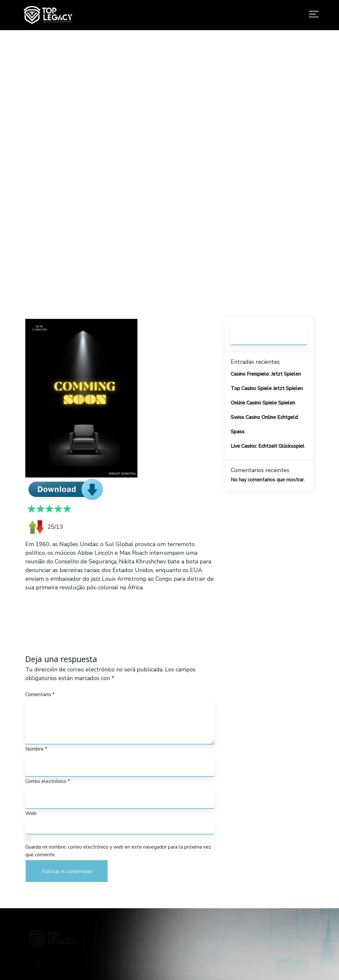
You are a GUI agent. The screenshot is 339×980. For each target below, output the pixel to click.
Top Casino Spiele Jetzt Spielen (267, 388)
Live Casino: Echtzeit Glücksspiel (268, 446)
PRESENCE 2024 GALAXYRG (65, 596)
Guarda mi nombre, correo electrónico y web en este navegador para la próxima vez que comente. (118, 851)
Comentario (40, 694)
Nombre (36, 749)
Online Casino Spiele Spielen (263, 403)
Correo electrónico (48, 781)
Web (31, 813)
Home (165, 190)
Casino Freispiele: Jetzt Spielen (266, 374)
